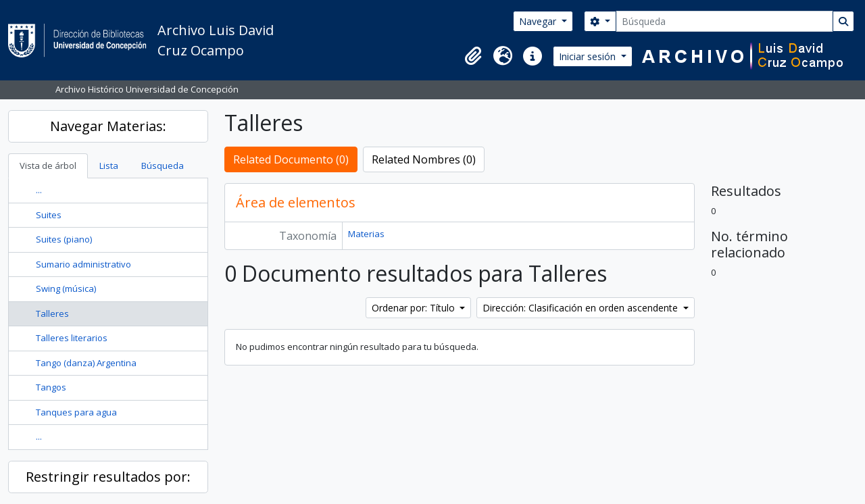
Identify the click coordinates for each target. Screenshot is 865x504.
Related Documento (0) (291, 159)
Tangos (51, 387)
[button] (473, 56)
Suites (49, 215)
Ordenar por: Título (415, 308)
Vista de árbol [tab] (48, 166)
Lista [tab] (109, 166)
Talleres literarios (72, 338)
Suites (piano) (64, 239)
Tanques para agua (76, 412)
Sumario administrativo (83, 264)
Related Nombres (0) (424, 159)
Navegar (539, 21)
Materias (366, 234)
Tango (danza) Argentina (86, 363)
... (39, 190)
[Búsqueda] (724, 21)
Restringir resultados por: (108, 477)
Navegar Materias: (108, 126)
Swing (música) (66, 288)
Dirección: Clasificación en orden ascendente (582, 308)
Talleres (52, 313)
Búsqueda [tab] (163, 166)
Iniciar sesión (589, 56)
